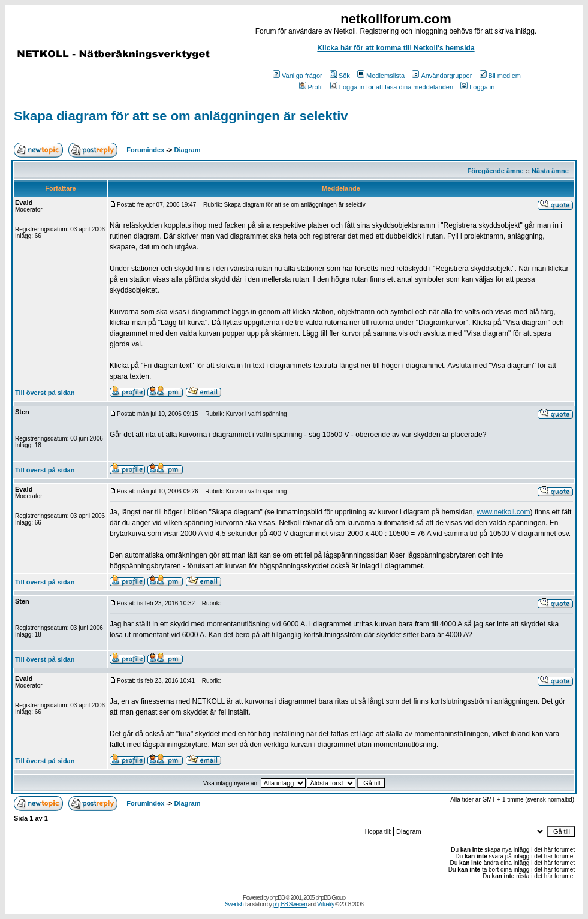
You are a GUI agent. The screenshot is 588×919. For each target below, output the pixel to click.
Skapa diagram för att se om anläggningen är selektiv (181, 116)
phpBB (277, 898)
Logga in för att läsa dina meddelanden (392, 87)
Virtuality (325, 904)
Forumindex (145, 150)
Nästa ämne (550, 171)
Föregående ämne (496, 171)
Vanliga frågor (298, 76)
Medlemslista (381, 76)
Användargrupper (442, 76)
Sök (340, 76)
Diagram (188, 150)
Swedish (234, 904)
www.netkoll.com (503, 512)
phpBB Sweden (290, 904)
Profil (311, 87)
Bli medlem (500, 76)
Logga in (477, 87)
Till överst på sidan (45, 393)
